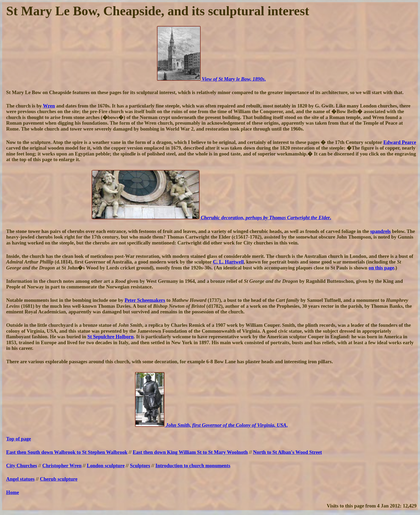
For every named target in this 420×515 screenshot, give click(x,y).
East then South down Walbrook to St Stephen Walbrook (67, 452)
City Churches (22, 466)
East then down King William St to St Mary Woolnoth (190, 452)
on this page (381, 268)
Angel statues (20, 479)
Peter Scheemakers (145, 300)
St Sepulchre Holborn (110, 337)
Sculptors (140, 466)
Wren (49, 106)
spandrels (380, 231)
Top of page (19, 439)
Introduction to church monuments (193, 466)
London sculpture (106, 466)
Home (13, 492)
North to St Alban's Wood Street (288, 452)
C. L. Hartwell (228, 262)
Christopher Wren (62, 466)
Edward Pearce (400, 142)
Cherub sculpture (59, 479)
